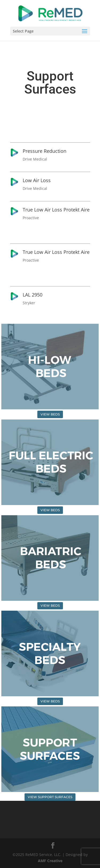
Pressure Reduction (45, 151)
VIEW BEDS (50, 414)
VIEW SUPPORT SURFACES (50, 797)
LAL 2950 (33, 295)
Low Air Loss (37, 180)
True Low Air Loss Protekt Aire (56, 210)
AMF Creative (50, 861)
